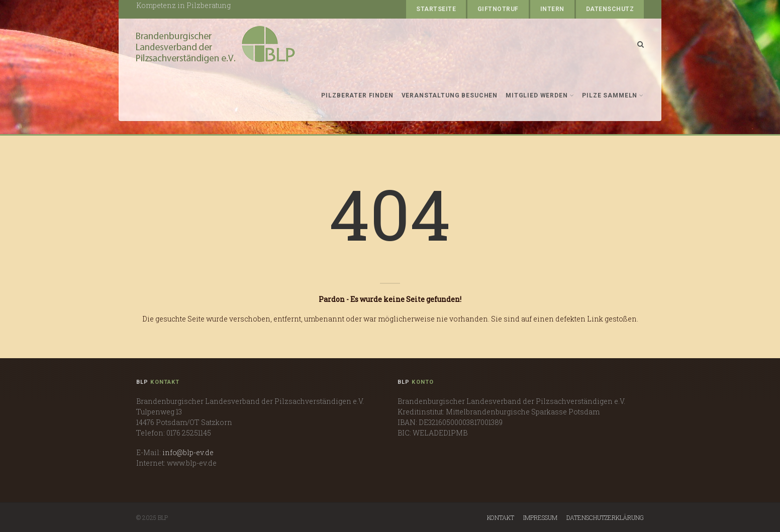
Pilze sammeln (613, 95)
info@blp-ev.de (188, 452)
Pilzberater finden (357, 95)
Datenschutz (610, 9)
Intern (552, 9)
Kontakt (501, 517)
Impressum (540, 517)
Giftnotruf (498, 9)
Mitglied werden (540, 95)
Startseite (436, 9)
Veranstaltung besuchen (450, 95)
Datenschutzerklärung (605, 517)
